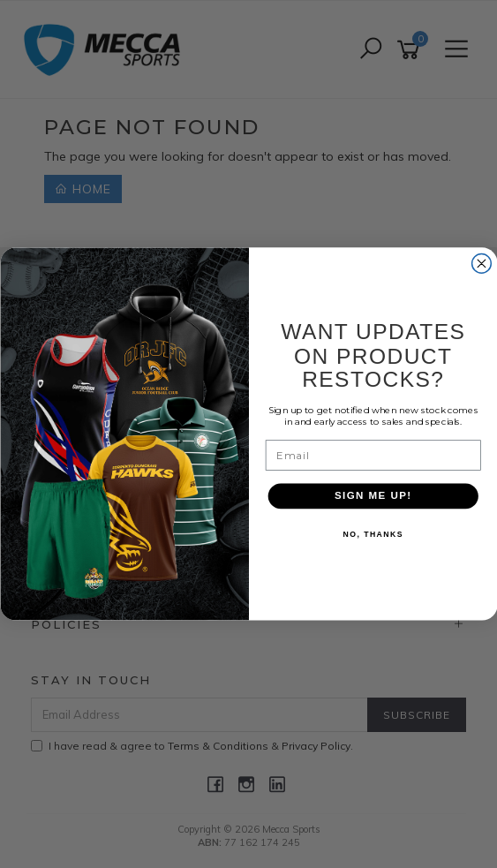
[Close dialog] (481, 264)
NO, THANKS (373, 535)
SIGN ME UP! (373, 496)
